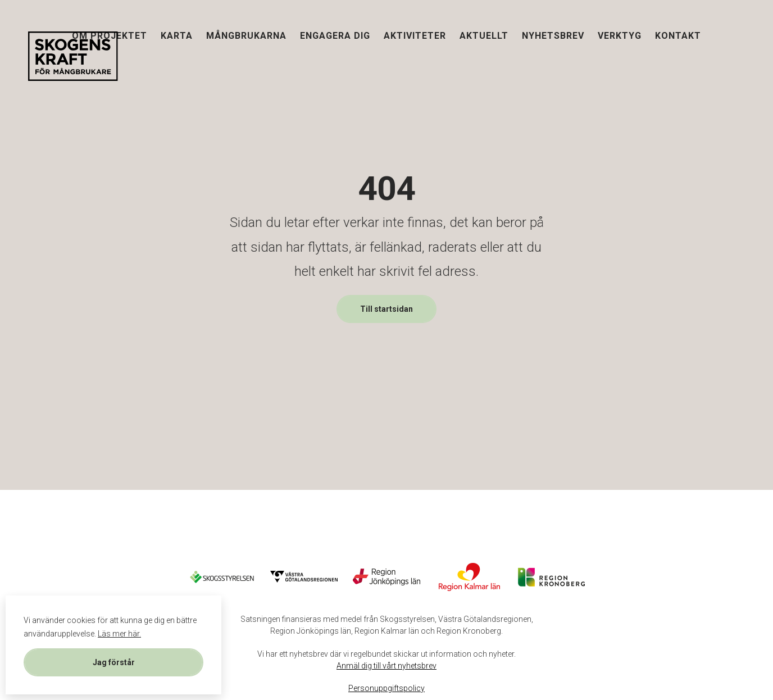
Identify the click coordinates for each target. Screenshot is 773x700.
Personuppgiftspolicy (387, 688)
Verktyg (620, 36)
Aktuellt (484, 36)
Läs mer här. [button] (119, 634)
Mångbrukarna (246, 36)
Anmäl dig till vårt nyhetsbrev (387, 666)
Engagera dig (335, 36)
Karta (177, 36)
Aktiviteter (415, 36)
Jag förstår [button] (114, 662)
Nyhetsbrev (553, 36)
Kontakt (678, 36)
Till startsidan (387, 309)
